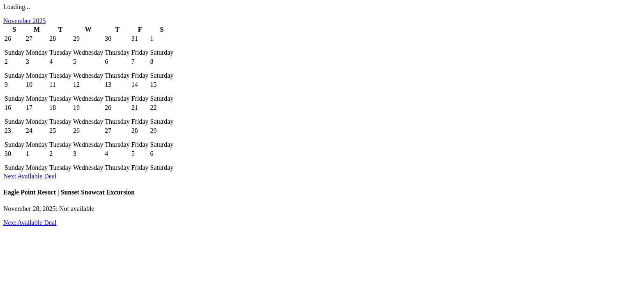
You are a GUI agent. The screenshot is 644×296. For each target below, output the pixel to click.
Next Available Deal (30, 176)
